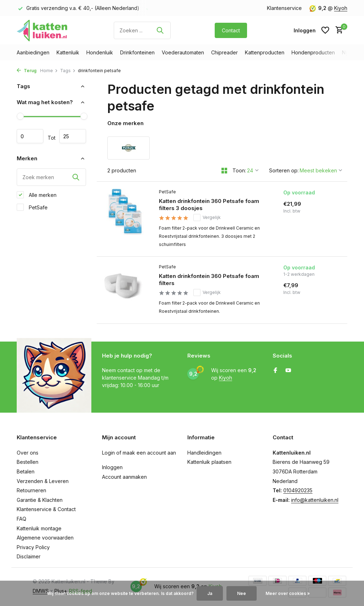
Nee (242, 593)
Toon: (239, 170)
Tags (68, 71)
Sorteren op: (284, 170)
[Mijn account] (305, 30)
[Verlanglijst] (325, 30)
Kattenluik (68, 52)
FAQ (22, 519)
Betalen (26, 471)
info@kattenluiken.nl (315, 500)
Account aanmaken (124, 477)
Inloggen (112, 467)
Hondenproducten (313, 52)
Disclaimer (29, 556)
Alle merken (37, 195)
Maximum (73, 136)
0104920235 (298, 490)
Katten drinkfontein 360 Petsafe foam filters (209, 280)
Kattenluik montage (39, 528)
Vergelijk (207, 218)
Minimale (30, 136)
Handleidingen (204, 453)
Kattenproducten (265, 52)
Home (49, 71)
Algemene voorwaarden (45, 538)
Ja (210, 593)
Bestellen (28, 462)
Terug (27, 71)
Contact (231, 30)
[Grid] (224, 171)
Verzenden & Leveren (43, 481)
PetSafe (32, 207)
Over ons (28, 453)
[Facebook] (275, 371)
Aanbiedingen (33, 52)
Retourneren (31, 490)
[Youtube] (288, 371)
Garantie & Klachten (40, 500)
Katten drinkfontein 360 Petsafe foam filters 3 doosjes (209, 205)
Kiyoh (341, 8)
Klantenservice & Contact (46, 509)
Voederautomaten (183, 52)
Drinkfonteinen (137, 52)
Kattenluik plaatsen (209, 462)
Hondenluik (100, 52)
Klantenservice (284, 8)
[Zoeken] (142, 30)
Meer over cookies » (288, 593)
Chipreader (224, 52)
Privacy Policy (33, 547)
